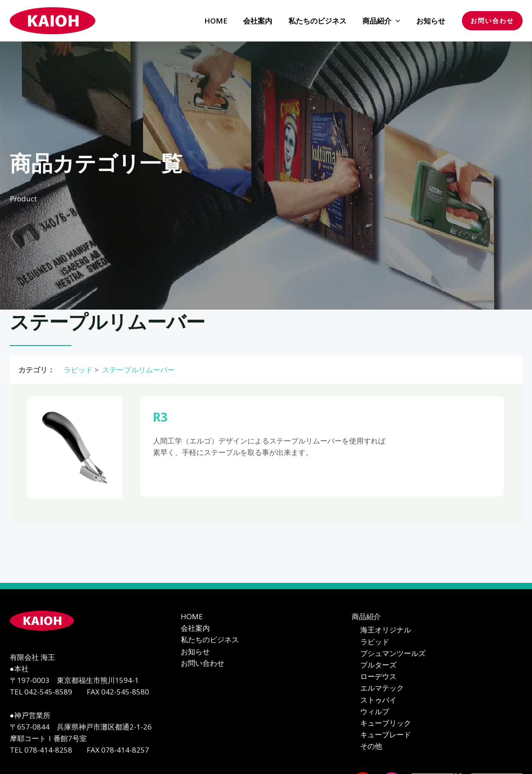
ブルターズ (378, 665)
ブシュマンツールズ (393, 653)
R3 (161, 417)
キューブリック (386, 724)
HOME (192, 616)
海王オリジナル (386, 630)
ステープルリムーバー (138, 370)
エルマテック (382, 689)
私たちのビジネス (210, 640)
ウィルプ (375, 712)
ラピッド (77, 370)
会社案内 (195, 628)
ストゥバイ (378, 700)
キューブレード (386, 736)
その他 (371, 747)
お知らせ (195, 651)
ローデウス (378, 677)
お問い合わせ (203, 663)
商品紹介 (366, 616)
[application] (398, 21)
